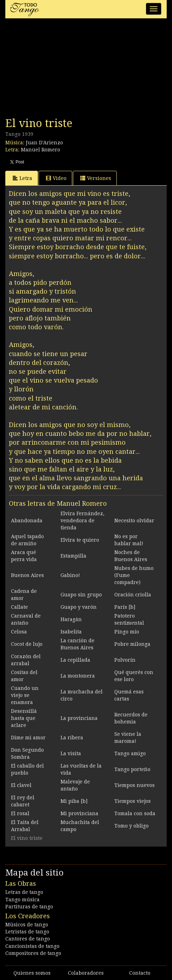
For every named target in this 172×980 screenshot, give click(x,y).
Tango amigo (130, 753)
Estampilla (73, 556)
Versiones (96, 178)
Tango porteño (132, 769)
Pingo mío (127, 632)
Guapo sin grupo (81, 595)
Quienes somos (32, 973)
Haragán (71, 619)
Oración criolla (133, 595)
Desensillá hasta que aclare (24, 718)
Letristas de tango (27, 932)
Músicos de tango (27, 925)
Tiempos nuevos (134, 785)
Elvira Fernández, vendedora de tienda (82, 521)
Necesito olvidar (134, 521)
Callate (19, 607)
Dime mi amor (28, 738)
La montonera (78, 676)
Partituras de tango (29, 907)
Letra (22, 178)
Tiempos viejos (133, 801)
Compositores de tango (33, 953)
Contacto (140, 973)
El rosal (20, 813)
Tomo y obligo (131, 826)
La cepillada (75, 660)
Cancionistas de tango (32, 946)
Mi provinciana (79, 813)
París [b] (125, 607)
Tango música (22, 900)
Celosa (19, 632)
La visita (71, 753)
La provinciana (79, 718)
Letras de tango (24, 892)
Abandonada (27, 521)
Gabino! (70, 575)
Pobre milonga (132, 644)
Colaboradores (86, 973)
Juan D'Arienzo (44, 143)
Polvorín (125, 660)
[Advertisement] (58, 70)
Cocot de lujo (27, 644)
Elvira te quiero (80, 540)
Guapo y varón (79, 607)
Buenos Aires (27, 575)
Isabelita (71, 632)
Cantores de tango (28, 939)
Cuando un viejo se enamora (25, 695)
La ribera (72, 738)
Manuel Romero (41, 150)
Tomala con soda (135, 813)
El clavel (21, 785)
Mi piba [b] (74, 801)
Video (56, 178)
